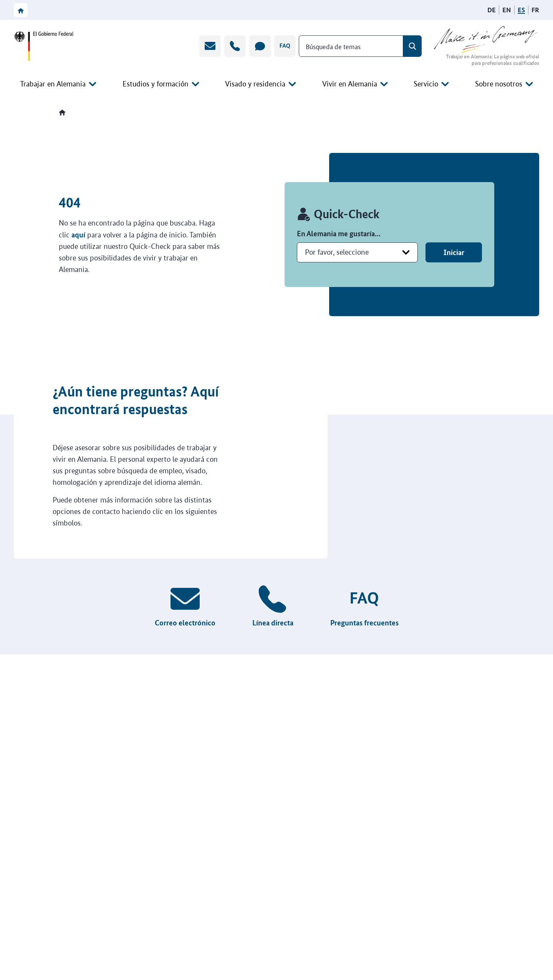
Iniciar (454, 252)
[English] (507, 10)
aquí (78, 235)
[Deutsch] (492, 10)
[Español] (521, 10)
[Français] (535, 10)
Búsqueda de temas (333, 46)
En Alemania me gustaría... (339, 233)
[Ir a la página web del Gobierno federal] (46, 46)
